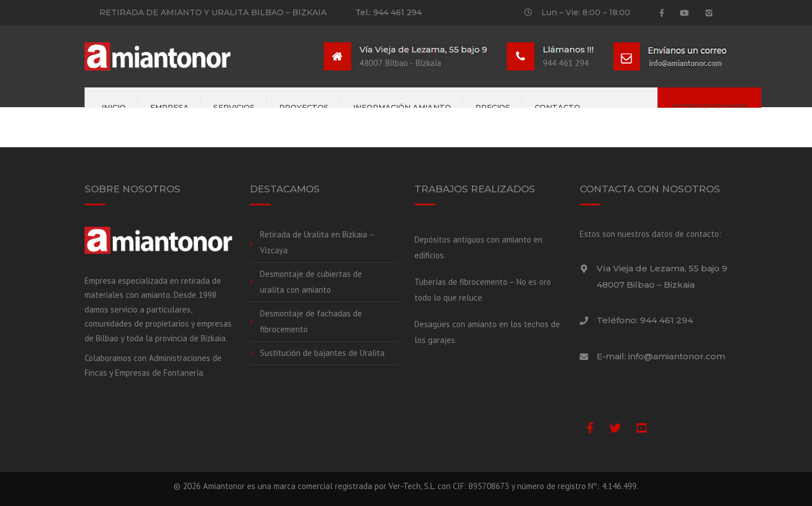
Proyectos (304, 107)
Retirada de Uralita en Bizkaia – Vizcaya (317, 243)
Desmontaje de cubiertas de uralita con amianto (311, 282)
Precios (493, 107)
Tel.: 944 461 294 (389, 12)
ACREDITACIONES (709, 107)
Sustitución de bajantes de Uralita (322, 353)
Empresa (169, 107)
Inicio (114, 107)
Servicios (234, 107)
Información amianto (402, 107)
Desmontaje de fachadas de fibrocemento (311, 322)
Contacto (557, 107)
